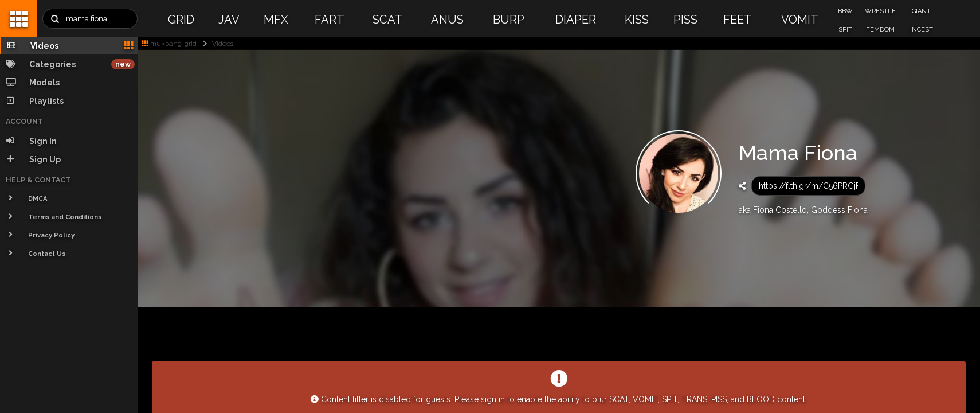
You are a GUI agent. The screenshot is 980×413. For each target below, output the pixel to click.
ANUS (447, 20)
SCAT (388, 20)
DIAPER (576, 20)
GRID (181, 20)
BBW (845, 11)
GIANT (921, 11)
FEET (738, 20)
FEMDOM (880, 30)
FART (330, 20)
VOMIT (800, 20)
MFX (276, 20)
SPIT (845, 30)
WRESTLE (880, 11)
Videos (216, 44)
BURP (509, 20)
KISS (637, 20)
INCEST (922, 30)
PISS (685, 20)
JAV (229, 20)
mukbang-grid (169, 44)
